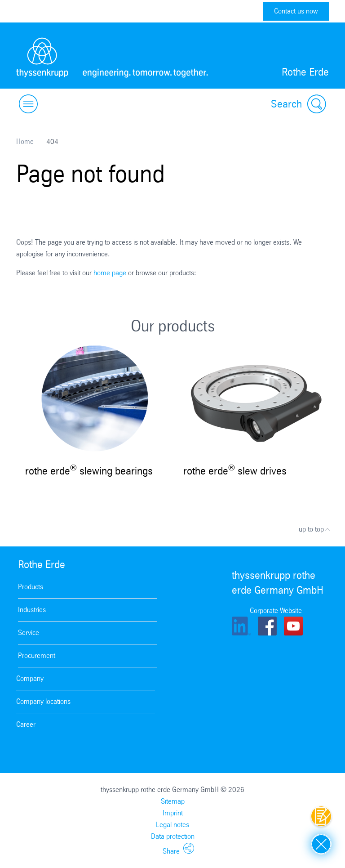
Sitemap (173, 801)
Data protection (173, 836)
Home (25, 141)
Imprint (173, 813)
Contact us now (296, 11)
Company (30, 678)
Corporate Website (276, 611)
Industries (32, 610)
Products (31, 587)
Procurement (37, 655)
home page (110, 273)
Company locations (43, 701)
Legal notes (172, 825)
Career (26, 724)
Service (29, 633)
